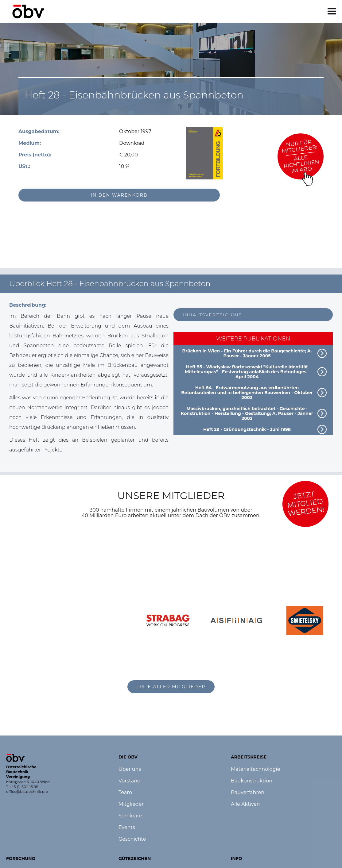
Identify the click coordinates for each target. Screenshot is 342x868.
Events (127, 828)
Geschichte (132, 839)
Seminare (130, 816)
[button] (332, 12)
